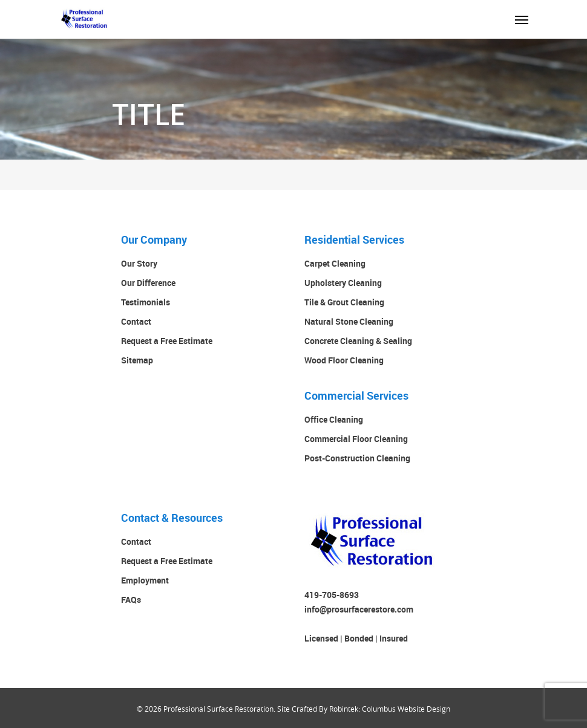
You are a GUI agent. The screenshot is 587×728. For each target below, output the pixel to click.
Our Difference (148, 283)
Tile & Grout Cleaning (344, 302)
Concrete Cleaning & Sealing (358, 341)
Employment (145, 580)
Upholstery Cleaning (343, 283)
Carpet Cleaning (335, 263)
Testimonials (146, 302)
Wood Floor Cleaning (344, 360)
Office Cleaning (334, 419)
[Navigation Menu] (522, 19)
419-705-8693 (332, 595)
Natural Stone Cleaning (349, 321)
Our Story (139, 263)
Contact (136, 321)
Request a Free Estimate (167, 341)
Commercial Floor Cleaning (356, 439)
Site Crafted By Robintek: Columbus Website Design (364, 709)
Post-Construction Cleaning (357, 458)
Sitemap (137, 360)
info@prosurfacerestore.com (359, 609)
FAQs (131, 600)
